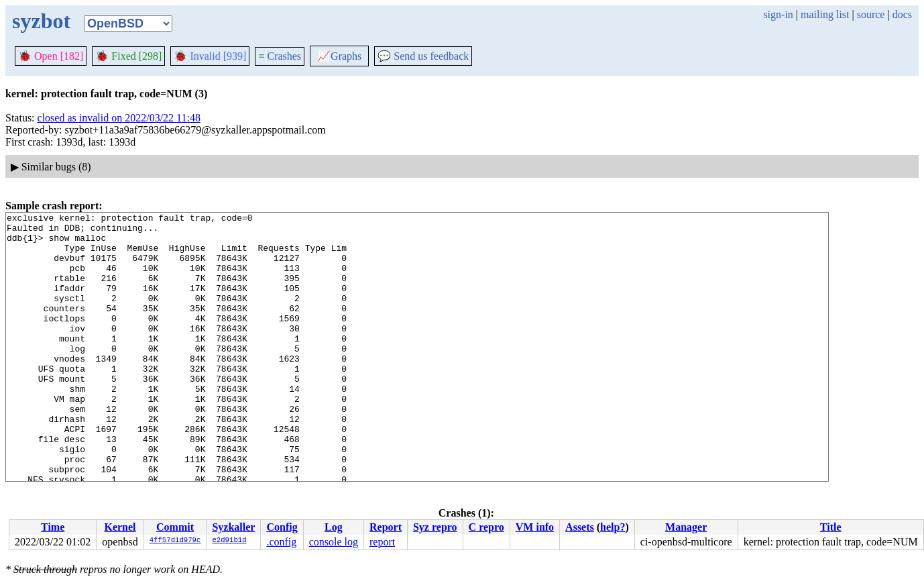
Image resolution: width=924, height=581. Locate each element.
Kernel (120, 527)
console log (334, 542)
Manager (686, 527)
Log (334, 527)
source (871, 14)
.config (281, 542)
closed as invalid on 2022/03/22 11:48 (119, 118)
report (382, 542)
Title (831, 527)
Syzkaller (233, 527)
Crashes (280, 56)
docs (902, 14)
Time (53, 527)
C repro (486, 527)
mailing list (825, 14)
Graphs (339, 56)
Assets (580, 527)
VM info (535, 527)
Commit (175, 527)
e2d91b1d (229, 541)
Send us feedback (423, 56)
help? (613, 527)
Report (386, 527)
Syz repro (435, 527)
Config (282, 527)
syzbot (41, 21)
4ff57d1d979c (175, 541)
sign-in (778, 14)
